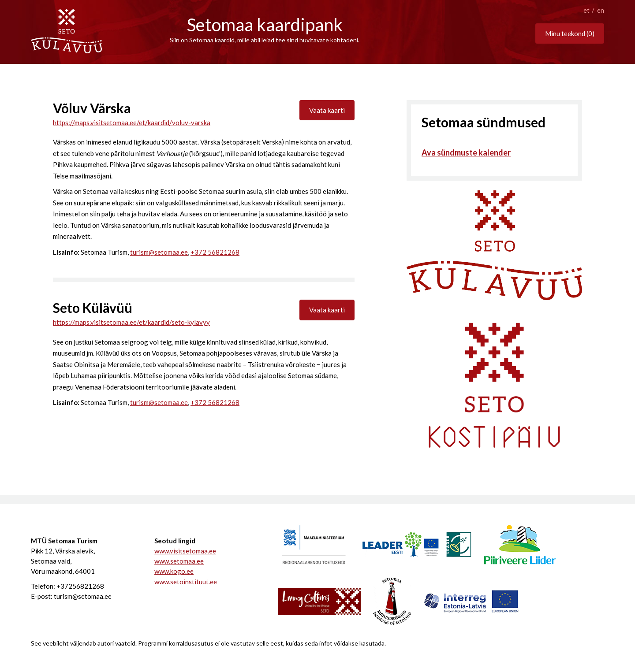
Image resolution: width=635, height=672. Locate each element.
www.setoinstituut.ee (186, 582)
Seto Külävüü (93, 308)
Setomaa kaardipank (265, 25)
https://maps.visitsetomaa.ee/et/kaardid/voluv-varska (132, 123)
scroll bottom (317, 64)
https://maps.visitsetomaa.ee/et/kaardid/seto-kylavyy (131, 322)
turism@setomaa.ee (159, 252)
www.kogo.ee (174, 571)
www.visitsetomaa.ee (185, 551)
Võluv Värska (92, 108)
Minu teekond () (570, 33)
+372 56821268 (215, 252)
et (586, 10)
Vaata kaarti (327, 110)
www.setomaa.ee (179, 561)
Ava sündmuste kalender (466, 152)
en (601, 10)
